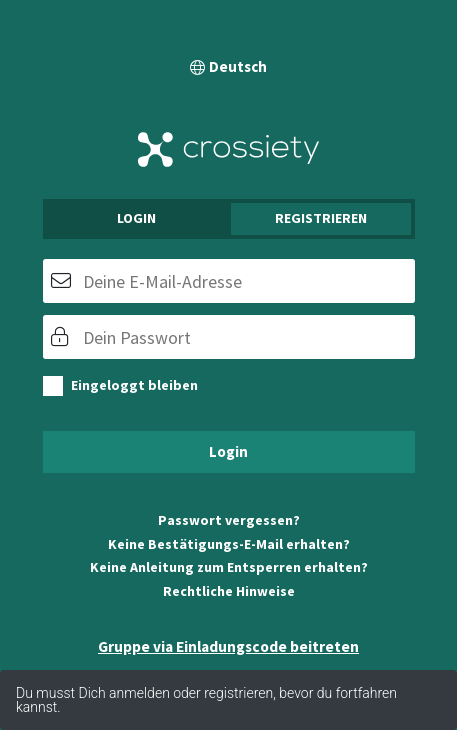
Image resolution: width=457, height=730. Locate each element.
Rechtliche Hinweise (229, 591)
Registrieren (321, 218)
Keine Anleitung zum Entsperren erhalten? (229, 567)
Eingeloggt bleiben (134, 385)
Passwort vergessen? (229, 520)
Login (136, 218)
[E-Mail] (229, 281)
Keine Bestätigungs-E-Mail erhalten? (229, 544)
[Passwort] (229, 337)
